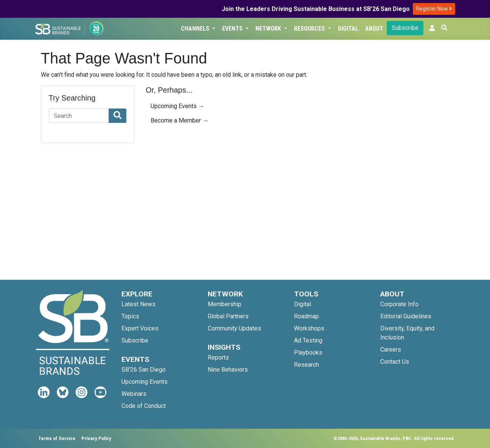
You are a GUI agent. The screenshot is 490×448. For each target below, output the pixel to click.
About (374, 29)
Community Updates (234, 328)
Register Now (434, 9)
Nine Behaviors (228, 370)
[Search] (79, 116)
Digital (348, 29)
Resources (310, 29)
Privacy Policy (96, 438)
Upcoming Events (145, 382)
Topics (130, 316)
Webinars (134, 394)
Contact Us (395, 362)
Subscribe (405, 28)
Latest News (138, 304)
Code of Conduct (144, 406)
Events (233, 29)
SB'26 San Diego (144, 370)
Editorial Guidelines (406, 316)
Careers (391, 350)
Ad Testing (308, 340)
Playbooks (308, 353)
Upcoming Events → (177, 106)
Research (306, 365)
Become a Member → (180, 120)
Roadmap (306, 316)
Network (269, 29)
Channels (196, 29)
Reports (218, 357)
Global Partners (228, 316)
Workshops (309, 328)
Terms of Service (57, 438)
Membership (225, 304)
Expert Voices (140, 328)
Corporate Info (399, 304)
